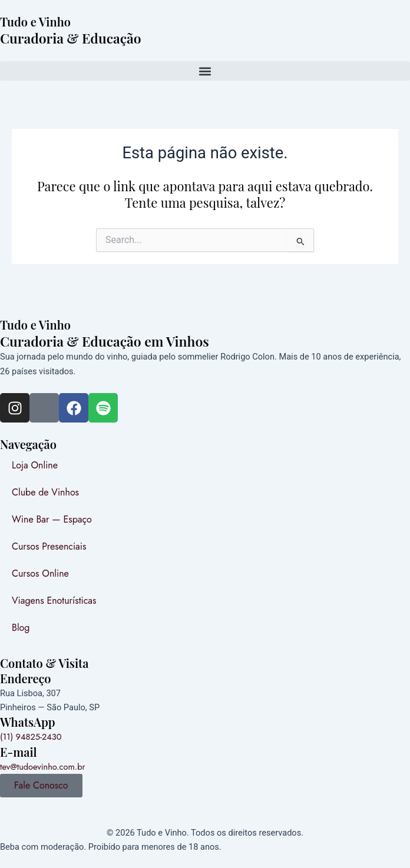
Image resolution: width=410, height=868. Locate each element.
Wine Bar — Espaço (52, 519)
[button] (205, 71)
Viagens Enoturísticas (54, 601)
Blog (21, 628)
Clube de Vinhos (45, 492)
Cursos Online (40, 573)
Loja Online (35, 465)
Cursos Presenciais (49, 546)
